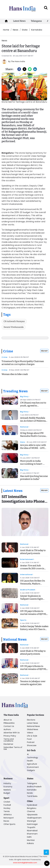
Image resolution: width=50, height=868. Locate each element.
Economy (8, 787)
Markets (7, 790)
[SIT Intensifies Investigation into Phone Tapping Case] (25, 500)
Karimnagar (32, 824)
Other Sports (9, 824)
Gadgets (31, 770)
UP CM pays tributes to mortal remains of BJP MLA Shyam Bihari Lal (34, 614)
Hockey (7, 808)
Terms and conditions (9, 740)
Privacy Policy (10, 736)
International (26, 575)
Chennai (31, 811)
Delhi (29, 837)
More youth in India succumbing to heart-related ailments (32, 464)
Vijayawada (32, 815)
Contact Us (9, 726)
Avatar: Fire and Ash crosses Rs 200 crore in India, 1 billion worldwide (33, 569)
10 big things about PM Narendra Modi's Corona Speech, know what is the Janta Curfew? (33, 438)
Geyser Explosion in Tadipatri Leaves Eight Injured (31, 599)
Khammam (32, 834)
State (25, 30)
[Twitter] (24, 69)
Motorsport (9, 818)
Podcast (31, 742)
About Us (8, 720)
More (44, 351)
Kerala (30, 793)
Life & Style (32, 736)
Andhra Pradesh (28, 590)
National (24, 427)
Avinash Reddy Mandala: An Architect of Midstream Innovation (34, 421)
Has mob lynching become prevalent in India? (34, 478)
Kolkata (30, 843)
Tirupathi (31, 827)
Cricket (7, 802)
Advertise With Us (12, 733)
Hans (22, 442)
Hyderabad (32, 805)
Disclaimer (8, 744)
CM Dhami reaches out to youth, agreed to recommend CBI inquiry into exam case (33, 407)
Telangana (36, 21)
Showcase (32, 745)
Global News (33, 729)
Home (6, 30)
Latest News (19, 21)
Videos (30, 733)
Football (7, 805)
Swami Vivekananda (14, 327)
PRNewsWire (9, 723)
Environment (33, 767)
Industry (7, 783)
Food (29, 739)
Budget (7, 793)
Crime (8, 351)
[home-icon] (6, 21)
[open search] (46, 8)
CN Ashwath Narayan (14, 321)
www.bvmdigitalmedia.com (25, 863)
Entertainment (27, 559)
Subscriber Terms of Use (13, 748)
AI (28, 754)
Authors (7, 729)
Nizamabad (32, 831)
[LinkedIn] (35, 69)
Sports (23, 620)
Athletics (8, 815)
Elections (31, 720)
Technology (32, 758)
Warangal (31, 821)
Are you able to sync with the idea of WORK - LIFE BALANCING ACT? (33, 448)
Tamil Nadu (32, 796)
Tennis (7, 811)
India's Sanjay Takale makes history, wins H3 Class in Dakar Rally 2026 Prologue (34, 629)
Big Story (24, 396)
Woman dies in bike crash (15, 374)
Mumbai (31, 840)
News (15, 30)
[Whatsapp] (30, 69)
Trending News (15, 391)
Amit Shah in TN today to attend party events (33, 552)
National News (15, 639)
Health (30, 761)
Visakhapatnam (34, 818)
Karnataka (37, 30)
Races (6, 821)
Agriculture (32, 764)
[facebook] (19, 69)
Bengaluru (32, 808)
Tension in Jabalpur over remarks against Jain (33, 683)
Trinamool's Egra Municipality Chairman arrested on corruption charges (23, 363)
